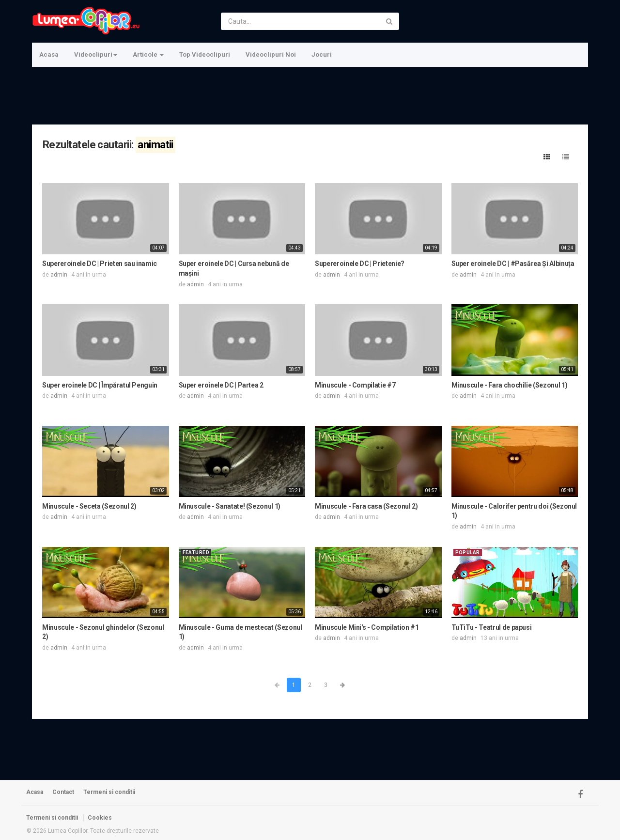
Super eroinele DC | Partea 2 (221, 385)
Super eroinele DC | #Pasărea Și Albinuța (513, 264)
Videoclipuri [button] (96, 54)
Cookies (100, 818)
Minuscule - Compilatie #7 (355, 385)
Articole (148, 54)
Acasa (49, 54)
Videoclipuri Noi (271, 54)
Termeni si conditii (109, 792)
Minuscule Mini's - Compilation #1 (367, 627)
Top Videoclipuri (205, 54)
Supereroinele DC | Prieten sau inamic (100, 264)
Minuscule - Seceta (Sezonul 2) (89, 506)
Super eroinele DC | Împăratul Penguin (100, 385)
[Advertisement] (309, 94)
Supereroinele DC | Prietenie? (360, 264)
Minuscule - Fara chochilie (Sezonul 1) (510, 385)
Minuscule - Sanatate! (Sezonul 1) (230, 506)
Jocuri (322, 54)
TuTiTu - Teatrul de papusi (492, 627)
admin (59, 275)
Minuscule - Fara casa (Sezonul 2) (366, 506)
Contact (63, 792)
